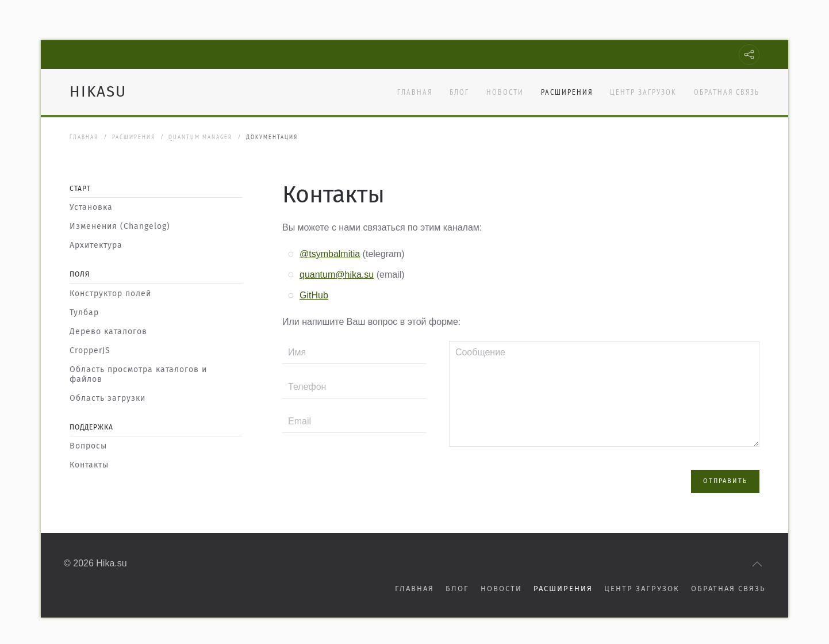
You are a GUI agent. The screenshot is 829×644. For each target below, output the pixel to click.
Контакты (89, 465)
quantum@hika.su (337, 275)
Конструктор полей (110, 294)
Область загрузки (108, 398)
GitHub (314, 295)
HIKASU (98, 92)
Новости (505, 92)
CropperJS (90, 350)
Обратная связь (727, 92)
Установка (91, 207)
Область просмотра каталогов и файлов (138, 374)
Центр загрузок (643, 92)
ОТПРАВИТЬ (725, 467)
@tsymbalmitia (330, 254)
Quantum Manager (200, 137)
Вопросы (88, 446)
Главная (415, 92)
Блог (459, 92)
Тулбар (84, 313)
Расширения (567, 92)
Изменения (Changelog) (120, 226)
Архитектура (96, 245)
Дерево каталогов (108, 331)
